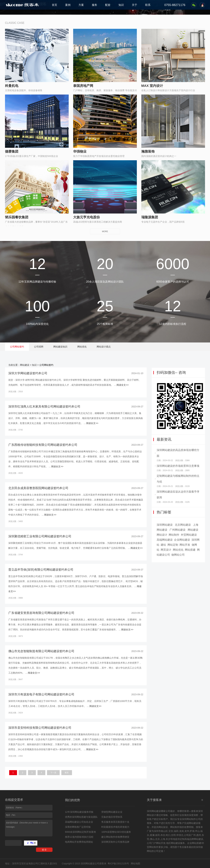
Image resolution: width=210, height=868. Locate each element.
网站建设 (25, 365)
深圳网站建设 (165, 525)
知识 (121, 5)
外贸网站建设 (189, 535)
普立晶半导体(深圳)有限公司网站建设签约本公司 (41, 570)
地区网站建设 (173, 843)
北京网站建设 (183, 525)
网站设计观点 (104, 347)
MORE (105, 231)
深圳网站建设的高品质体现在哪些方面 (178, 453)
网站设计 (162, 535)
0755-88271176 (175, 5)
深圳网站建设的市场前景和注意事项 (178, 466)
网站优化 (82, 347)
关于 (134, 5)
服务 (94, 5)
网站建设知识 (60, 347)
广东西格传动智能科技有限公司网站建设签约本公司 (43, 445)
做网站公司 (178, 555)
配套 (108, 5)
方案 (81, 5)
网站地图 (135, 864)
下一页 (53, 773)
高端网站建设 (165, 540)
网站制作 (174, 535)
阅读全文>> (122, 385)
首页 (54, 5)
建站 (163, 545)
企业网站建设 (182, 540)
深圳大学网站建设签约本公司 (28, 373)
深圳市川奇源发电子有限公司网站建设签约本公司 (41, 694)
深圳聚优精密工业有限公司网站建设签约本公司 (40, 536)
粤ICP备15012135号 (118, 864)
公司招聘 (39, 347)
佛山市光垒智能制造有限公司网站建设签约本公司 (41, 651)
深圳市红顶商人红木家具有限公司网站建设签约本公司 (44, 407)
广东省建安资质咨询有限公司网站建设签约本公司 (41, 613)
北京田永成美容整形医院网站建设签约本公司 (38, 488)
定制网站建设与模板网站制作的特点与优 (178, 479)
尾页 (67, 773)
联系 (148, 5)
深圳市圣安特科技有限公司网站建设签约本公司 (40, 728)
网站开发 (185, 545)
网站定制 (173, 545)
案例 (68, 5)
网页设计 (166, 550)
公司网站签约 (17, 347)
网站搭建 (190, 550)
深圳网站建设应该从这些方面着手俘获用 (178, 495)
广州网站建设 (177, 530)
